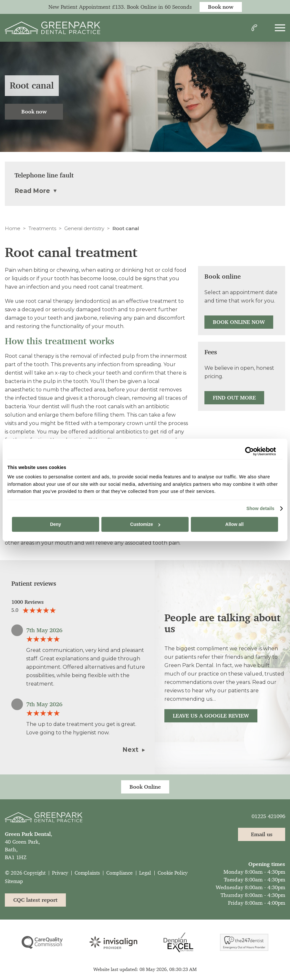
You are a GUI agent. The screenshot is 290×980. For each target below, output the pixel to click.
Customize (145, 524)
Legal (145, 873)
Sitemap (14, 881)
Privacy (60, 873)
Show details (260, 508)
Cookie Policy (173, 873)
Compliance (119, 873)
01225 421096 (268, 816)
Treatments (42, 228)
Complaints (87, 873)
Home (13, 228)
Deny (56, 524)
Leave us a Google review (211, 716)
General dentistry (84, 228)
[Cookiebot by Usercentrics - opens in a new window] (248, 451)
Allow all (235, 524)
